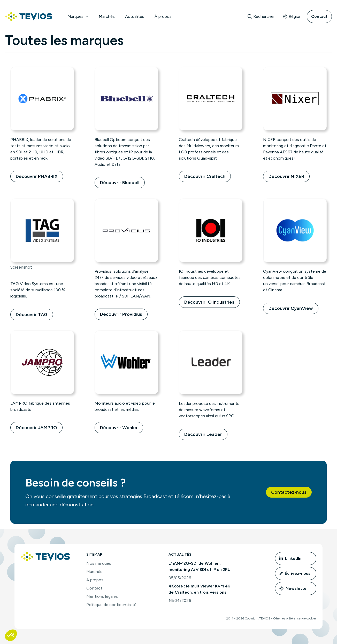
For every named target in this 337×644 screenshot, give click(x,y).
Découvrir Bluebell (120, 183)
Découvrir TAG (32, 315)
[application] (86, 17)
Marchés (107, 16)
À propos (163, 16)
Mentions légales (102, 596)
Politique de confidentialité (111, 605)
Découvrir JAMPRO (36, 428)
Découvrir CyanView (291, 308)
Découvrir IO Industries (209, 302)
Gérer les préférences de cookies (295, 618)
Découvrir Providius (121, 314)
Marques (78, 16)
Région (292, 16)
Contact (319, 16)
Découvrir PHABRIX (37, 176)
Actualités (135, 16)
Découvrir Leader (203, 434)
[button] (289, 492)
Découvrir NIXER (286, 176)
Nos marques (99, 563)
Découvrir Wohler (119, 428)
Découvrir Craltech (205, 176)
